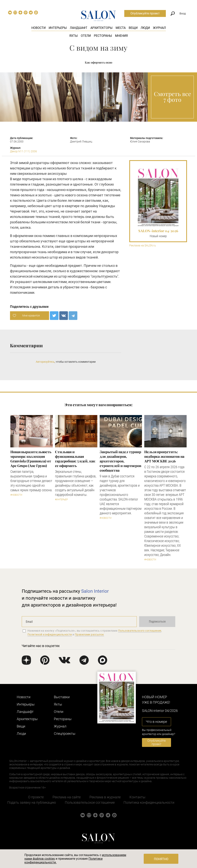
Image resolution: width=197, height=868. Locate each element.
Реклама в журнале (105, 797)
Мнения (121, 36)
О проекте (36, 797)
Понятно (161, 859)
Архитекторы (101, 28)
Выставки (62, 697)
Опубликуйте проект (145, 13)
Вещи (133, 28)
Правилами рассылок (89, 634)
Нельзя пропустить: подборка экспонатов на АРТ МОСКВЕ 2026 (164, 456)
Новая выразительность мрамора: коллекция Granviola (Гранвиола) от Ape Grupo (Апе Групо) (31, 459)
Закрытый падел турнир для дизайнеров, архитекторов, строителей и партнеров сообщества (120, 461)
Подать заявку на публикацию (32, 802)
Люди (145, 28)
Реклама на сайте (67, 797)
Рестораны (103, 36)
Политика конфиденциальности (149, 802)
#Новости (16, 495)
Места (121, 28)
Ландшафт (79, 28)
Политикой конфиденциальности (50, 634)
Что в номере (156, 722)
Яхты (73, 36)
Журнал (159, 28)
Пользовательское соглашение (90, 802)
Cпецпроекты (65, 734)
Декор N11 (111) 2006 (23, 151)
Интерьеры (58, 28)
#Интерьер (61, 500)
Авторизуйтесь (45, 362)
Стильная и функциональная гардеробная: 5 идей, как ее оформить (75, 459)
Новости (38, 28)
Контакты (137, 797)
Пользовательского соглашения (140, 631)
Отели (86, 36)
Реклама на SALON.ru (143, 246)
